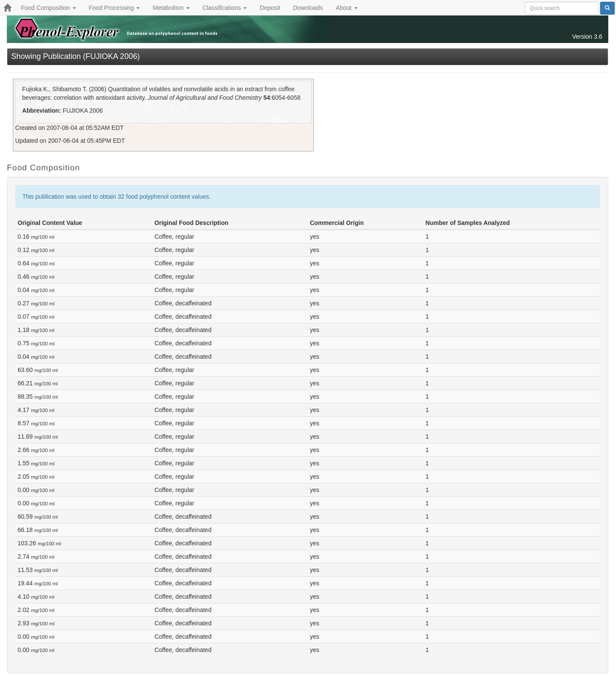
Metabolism (171, 8)
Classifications (225, 8)
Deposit (270, 8)
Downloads (308, 8)
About (346, 8)
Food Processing (115, 8)
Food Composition (49, 8)
